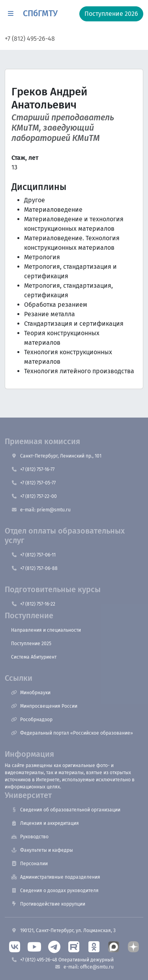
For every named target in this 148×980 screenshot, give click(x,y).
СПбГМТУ (40, 13)
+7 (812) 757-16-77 (33, 469)
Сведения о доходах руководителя (55, 891)
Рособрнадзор (32, 720)
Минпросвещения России (44, 706)
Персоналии (29, 864)
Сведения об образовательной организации (66, 810)
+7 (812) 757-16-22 (33, 604)
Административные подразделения (56, 877)
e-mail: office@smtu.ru (84, 967)
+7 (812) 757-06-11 (33, 555)
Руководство (30, 837)
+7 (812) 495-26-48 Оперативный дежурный (62, 960)
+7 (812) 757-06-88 (34, 568)
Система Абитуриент (34, 657)
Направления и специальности (46, 630)
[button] (11, 14)
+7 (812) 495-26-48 (30, 39)
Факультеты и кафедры (42, 850)
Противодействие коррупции (48, 904)
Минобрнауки (31, 693)
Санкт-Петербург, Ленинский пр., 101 (56, 456)
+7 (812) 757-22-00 (34, 496)
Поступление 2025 (31, 644)
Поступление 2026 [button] (111, 14)
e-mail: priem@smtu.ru (41, 510)
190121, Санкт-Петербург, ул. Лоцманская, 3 (63, 931)
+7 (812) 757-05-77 (33, 483)
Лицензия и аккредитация (45, 823)
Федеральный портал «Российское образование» (72, 733)
